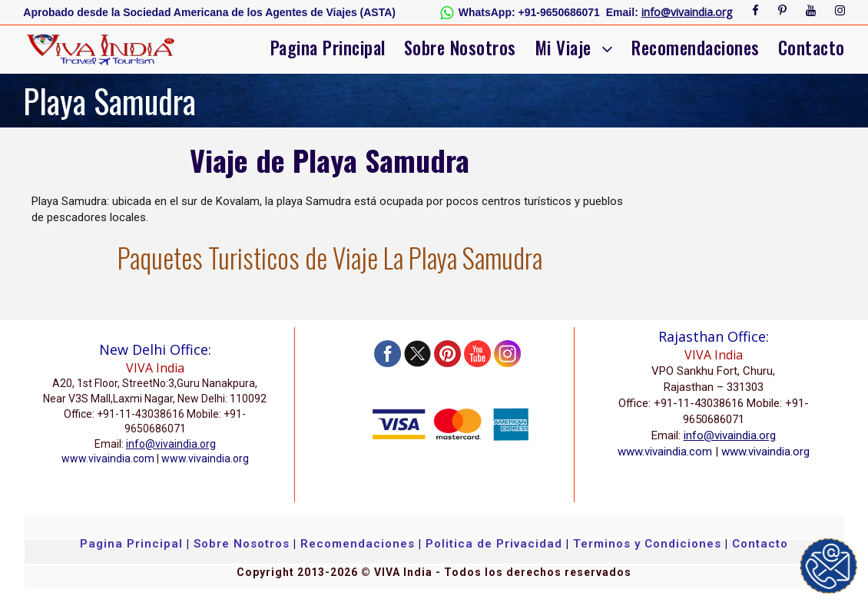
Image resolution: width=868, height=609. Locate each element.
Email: (622, 12)
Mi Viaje (563, 48)
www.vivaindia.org (205, 458)
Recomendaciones (696, 48)
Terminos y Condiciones (649, 544)
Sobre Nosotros (460, 48)
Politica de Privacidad (494, 544)
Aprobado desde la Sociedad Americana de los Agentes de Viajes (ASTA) (209, 12)
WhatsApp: (487, 12)
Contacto (812, 48)
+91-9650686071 (559, 12)
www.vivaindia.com (108, 458)
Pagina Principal (328, 48)
